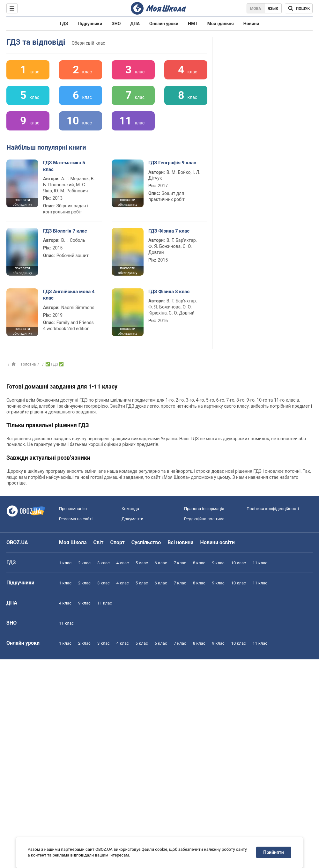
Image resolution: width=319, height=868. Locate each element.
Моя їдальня (221, 24)
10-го (262, 400)
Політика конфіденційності (273, 509)
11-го (279, 400)
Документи (132, 519)
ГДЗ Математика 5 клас (64, 166)
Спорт (117, 542)
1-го (170, 400)
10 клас (239, 563)
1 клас (65, 563)
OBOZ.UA (17, 542)
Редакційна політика (204, 519)
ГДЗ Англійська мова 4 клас (69, 295)
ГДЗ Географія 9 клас (172, 163)
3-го (190, 400)
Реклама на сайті (76, 519)
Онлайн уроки (164, 24)
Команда (130, 509)
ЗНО (116, 24)
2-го (180, 400)
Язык (273, 9)
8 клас (199, 563)
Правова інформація (204, 509)
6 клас (161, 563)
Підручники (90, 24)
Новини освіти (217, 542)
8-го (240, 400)
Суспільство (146, 542)
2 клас (84, 563)
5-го (210, 400)
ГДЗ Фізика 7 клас (169, 231)
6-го (220, 400)
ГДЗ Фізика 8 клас (169, 292)
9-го (251, 400)
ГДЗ (64, 24)
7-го (230, 400)
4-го (200, 400)
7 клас (180, 563)
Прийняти (274, 852)
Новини (251, 24)
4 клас (123, 563)
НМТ (193, 24)
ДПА (135, 24)
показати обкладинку (22, 202)
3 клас (104, 563)
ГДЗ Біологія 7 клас (65, 231)
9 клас (218, 563)
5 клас (142, 563)
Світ (99, 542)
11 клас (260, 563)
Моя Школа (73, 542)
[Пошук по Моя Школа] (299, 8)
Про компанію (73, 509)
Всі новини (180, 542)
